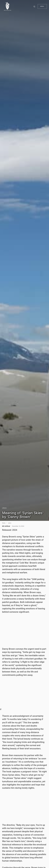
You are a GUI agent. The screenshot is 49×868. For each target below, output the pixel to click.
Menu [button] (42, 6)
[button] (35, 6)
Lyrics (4, 508)
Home (4, 523)
